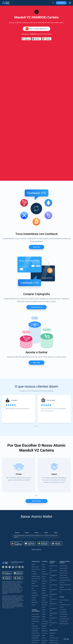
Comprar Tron (35, 548)
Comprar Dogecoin (36, 541)
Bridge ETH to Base (54, 543)
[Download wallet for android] (26, 39)
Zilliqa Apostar (45, 620)
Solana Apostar (45, 630)
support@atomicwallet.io (17, 467)
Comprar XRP (35, 532)
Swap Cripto (36, 152)
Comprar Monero (35, 534)
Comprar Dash (35, 558)
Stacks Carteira (45, 579)
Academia (34, 496)
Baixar (61, 3)
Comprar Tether (35, 524)
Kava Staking (45, 594)
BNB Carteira (45, 536)
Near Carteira (45, 508)
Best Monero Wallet (64, 529)
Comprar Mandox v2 (36, 213)
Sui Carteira (44, 577)
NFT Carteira (45, 529)
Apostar (44, 587)
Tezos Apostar (45, 608)
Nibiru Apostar (45, 632)
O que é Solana (63, 515)
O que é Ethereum (63, 520)
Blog (33, 494)
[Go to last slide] (3, 315)
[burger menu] (70, 3)
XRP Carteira (45, 510)
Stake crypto (36, 268)
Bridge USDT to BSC (54, 562)
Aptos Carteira (45, 558)
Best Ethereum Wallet (64, 524)
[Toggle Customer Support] (66, 639)
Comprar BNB (35, 536)
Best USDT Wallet (63, 527)
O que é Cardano (63, 522)
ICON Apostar (45, 627)
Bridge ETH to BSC (54, 546)
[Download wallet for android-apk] (43, 449)
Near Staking (45, 601)
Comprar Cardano (36, 555)
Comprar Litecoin (35, 539)
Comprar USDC (35, 543)
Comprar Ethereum (36, 522)
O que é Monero (63, 517)
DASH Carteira (45, 569)
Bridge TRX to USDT (54, 579)
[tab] (35, 332)
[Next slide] (70, 315)
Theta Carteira (45, 501)
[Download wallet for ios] (36, 39)
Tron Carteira (45, 539)
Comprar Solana (35, 550)
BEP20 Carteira (45, 555)
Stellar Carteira (45, 550)
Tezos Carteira (45, 527)
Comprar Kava (35, 553)
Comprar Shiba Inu (36, 546)
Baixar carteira (36, 406)
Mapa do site (35, 508)
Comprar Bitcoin (35, 520)
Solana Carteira (45, 479)
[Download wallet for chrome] (47, 39)
